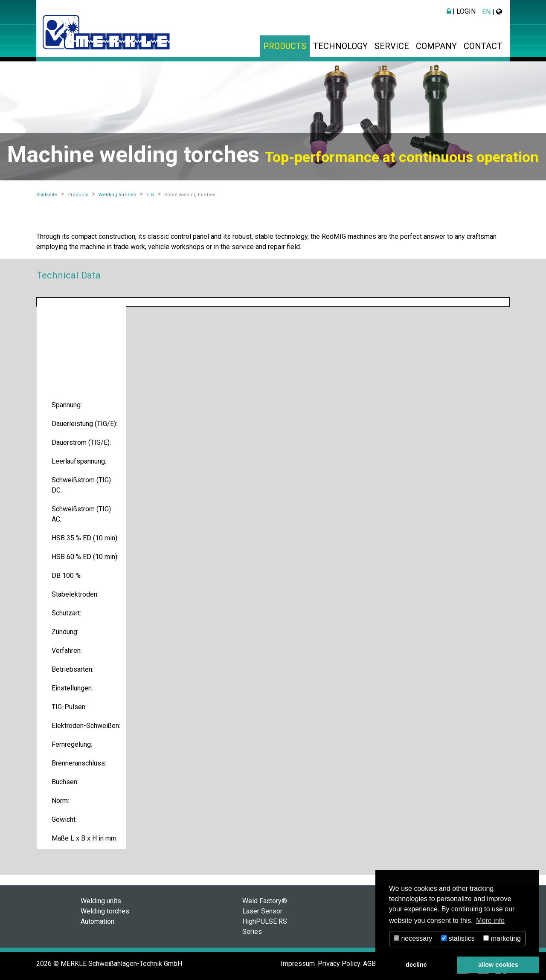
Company (436, 46)
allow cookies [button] (498, 965)
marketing (502, 938)
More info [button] (490, 921)
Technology (340, 46)
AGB (369, 964)
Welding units (101, 901)
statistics (458, 938)
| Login (461, 11)
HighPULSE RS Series (265, 926)
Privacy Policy (339, 964)
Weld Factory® (265, 901)
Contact (483, 46)
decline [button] (416, 965)
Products (285, 46)
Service (392, 46)
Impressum (298, 964)
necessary (413, 938)
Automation (97, 921)
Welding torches (105, 911)
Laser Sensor (262, 911)
